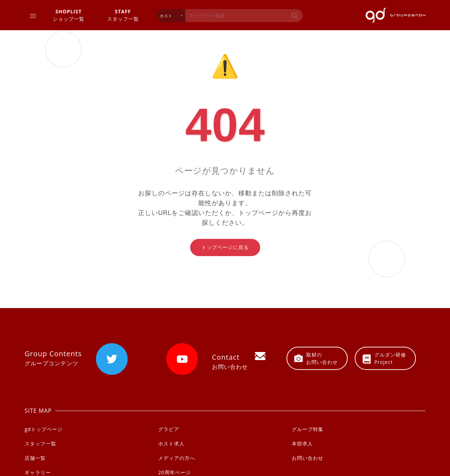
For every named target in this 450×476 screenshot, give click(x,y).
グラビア (169, 429)
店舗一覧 (35, 458)
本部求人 (302, 444)
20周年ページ (175, 472)
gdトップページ (44, 429)
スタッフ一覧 (123, 15)
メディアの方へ (177, 458)
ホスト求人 (171, 444)
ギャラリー (38, 472)
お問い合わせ (308, 458)
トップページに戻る (225, 247)
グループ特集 (308, 429)
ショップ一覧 (69, 15)
